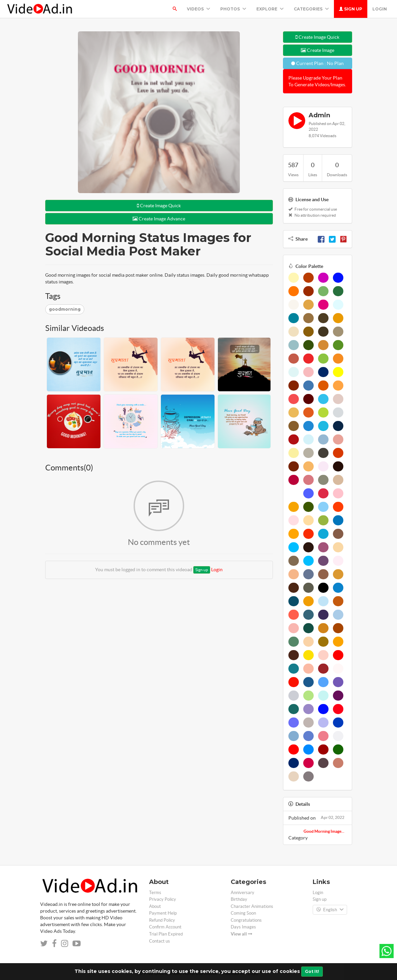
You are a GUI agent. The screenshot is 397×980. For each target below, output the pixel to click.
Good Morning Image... (324, 831)
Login (380, 9)
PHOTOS (233, 9)
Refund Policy (162, 920)
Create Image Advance (159, 219)
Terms (155, 893)
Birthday (239, 899)
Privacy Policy (163, 899)
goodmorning (65, 309)
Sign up (351, 9)
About (155, 906)
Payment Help (163, 913)
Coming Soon (243, 913)
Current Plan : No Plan (317, 63)
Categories (311, 9)
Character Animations (252, 906)
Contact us (160, 941)
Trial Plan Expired (166, 934)
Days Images (243, 927)
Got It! (312, 971)
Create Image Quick (159, 206)
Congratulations (246, 920)
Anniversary (243, 893)
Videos (198, 9)
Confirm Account (165, 927)
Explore (270, 9)
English (330, 910)
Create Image (318, 50)
